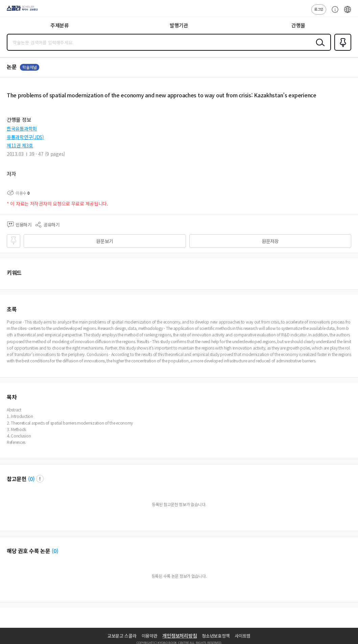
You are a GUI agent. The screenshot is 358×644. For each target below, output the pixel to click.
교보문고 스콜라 (122, 636)
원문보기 (105, 241)
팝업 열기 (40, 479)
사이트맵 (243, 636)
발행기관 (179, 25)
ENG (348, 13)
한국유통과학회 (22, 128)
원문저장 (270, 241)
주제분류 (60, 25)
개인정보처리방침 (180, 636)
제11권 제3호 (20, 145)
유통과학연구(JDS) (25, 137)
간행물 (298, 25)
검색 (319, 48)
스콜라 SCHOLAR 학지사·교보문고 (20, 10)
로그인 (319, 9)
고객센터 (333, 13)
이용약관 (150, 636)
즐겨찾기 (341, 50)
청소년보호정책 (216, 636)
